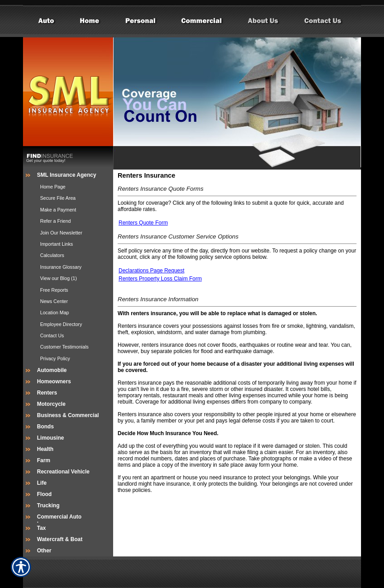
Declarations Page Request (151, 271)
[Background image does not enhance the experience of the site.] (68, 175)
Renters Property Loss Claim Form (160, 279)
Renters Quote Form (143, 223)
